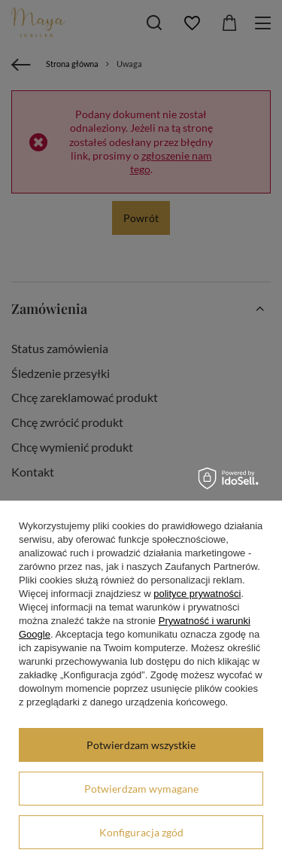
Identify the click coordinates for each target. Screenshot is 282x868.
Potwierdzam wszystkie (141, 745)
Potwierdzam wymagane (141, 789)
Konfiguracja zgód (141, 832)
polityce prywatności (197, 594)
